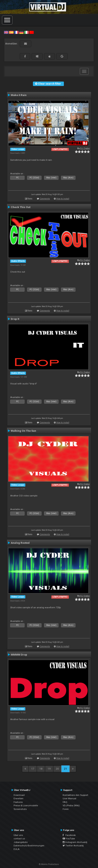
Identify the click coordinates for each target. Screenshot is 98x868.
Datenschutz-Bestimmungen (29, 846)
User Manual (69, 798)
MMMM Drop (19, 655)
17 (33, 769)
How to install (63, 199)
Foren (66, 809)
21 (65, 769)
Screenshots (20, 809)
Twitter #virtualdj (73, 846)
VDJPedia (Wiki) (71, 805)
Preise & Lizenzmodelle (26, 805)
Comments (45, 199)
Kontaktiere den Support (75, 795)
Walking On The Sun (23, 431)
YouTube (69, 839)
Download (19, 795)
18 (41, 769)
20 (57, 769)
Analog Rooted (20, 543)
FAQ (65, 802)
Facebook (69, 835)
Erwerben (18, 798)
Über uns (18, 835)
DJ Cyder (85, 148)
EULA (17, 849)
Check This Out (21, 207)
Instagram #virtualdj (75, 842)
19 (49, 769)
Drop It (15, 319)
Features (18, 802)
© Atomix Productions (49, 864)
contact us (19, 839)
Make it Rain (19, 95)
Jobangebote (21, 842)
